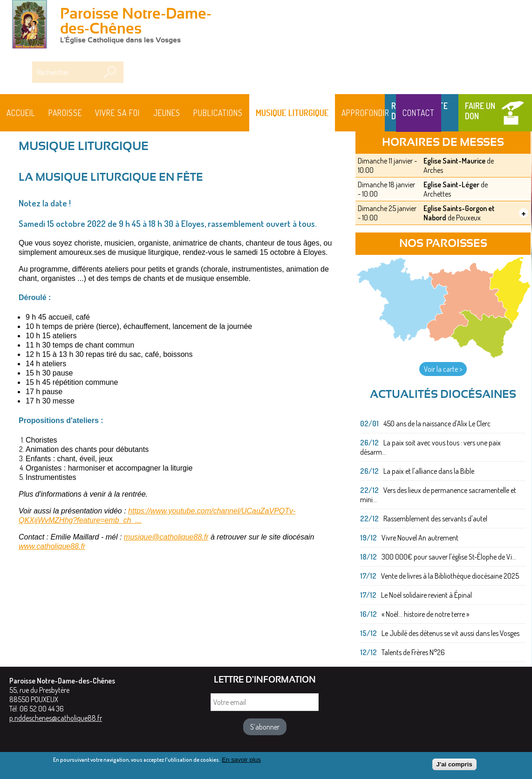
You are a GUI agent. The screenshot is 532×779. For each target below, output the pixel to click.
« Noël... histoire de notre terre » (425, 614)
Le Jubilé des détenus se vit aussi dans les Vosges (450, 633)
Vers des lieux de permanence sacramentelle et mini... (438, 495)
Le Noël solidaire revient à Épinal (426, 595)
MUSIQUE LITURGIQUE (292, 113)
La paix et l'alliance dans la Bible (429, 471)
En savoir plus (241, 762)
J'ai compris (454, 766)
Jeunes (167, 113)
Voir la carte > (443, 369)
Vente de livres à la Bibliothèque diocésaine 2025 (450, 576)
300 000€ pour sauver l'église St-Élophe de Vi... (449, 557)
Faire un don (480, 111)
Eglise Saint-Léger (451, 184)
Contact (419, 113)
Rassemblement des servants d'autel (435, 519)
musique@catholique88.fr (166, 537)
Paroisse (65, 113)
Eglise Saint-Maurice (454, 161)
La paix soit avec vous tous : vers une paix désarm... (430, 447)
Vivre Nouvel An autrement (420, 538)
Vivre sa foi (117, 113)
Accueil (21, 113)
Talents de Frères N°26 (413, 652)
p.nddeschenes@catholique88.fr (56, 718)
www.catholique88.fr (52, 546)
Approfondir (365, 113)
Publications (218, 113)
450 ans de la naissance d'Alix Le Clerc (437, 424)
